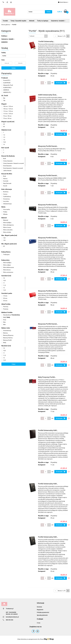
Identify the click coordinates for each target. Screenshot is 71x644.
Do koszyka (61, 83)
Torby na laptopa (43, 21)
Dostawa (39, 607)
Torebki (5, 21)
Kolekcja (5, 36)
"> (11, 315)
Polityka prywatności (43, 612)
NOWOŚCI (4, 42)
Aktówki (32, 21)
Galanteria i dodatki (58, 21)
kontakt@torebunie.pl (12, 617)
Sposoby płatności (42, 615)
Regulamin (40, 610)
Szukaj (13, 68)
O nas (39, 623)
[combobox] (38, 36)
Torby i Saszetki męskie (18, 21)
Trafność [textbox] (32, 36)
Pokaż (14, 364)
